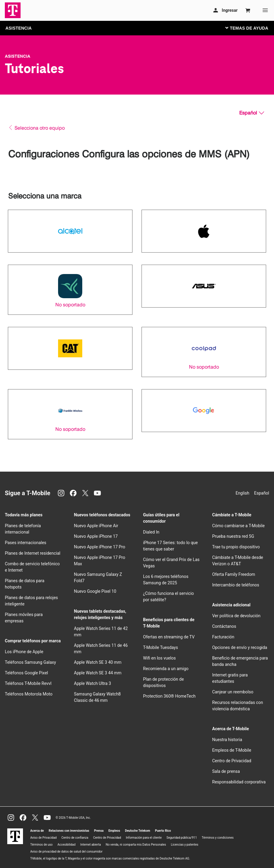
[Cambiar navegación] (251, 28)
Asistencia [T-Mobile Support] (18, 56)
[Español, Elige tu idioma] (252, 113)
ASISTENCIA (19, 28)
